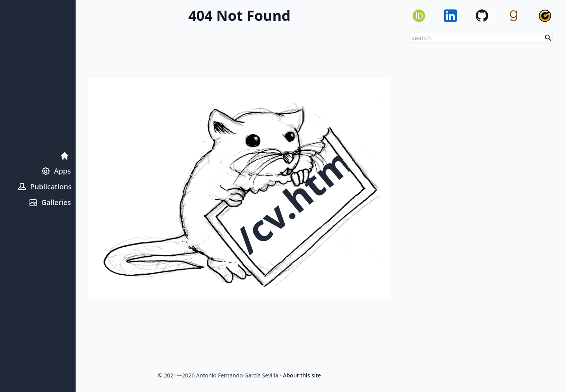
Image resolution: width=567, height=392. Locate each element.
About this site (302, 375)
